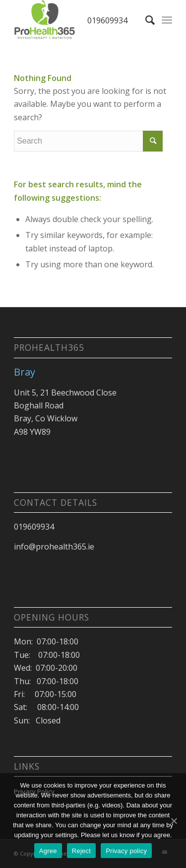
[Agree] (174, 821)
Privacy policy (126, 851)
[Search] (145, 20)
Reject (81, 851)
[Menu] (167, 20)
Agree (48, 851)
